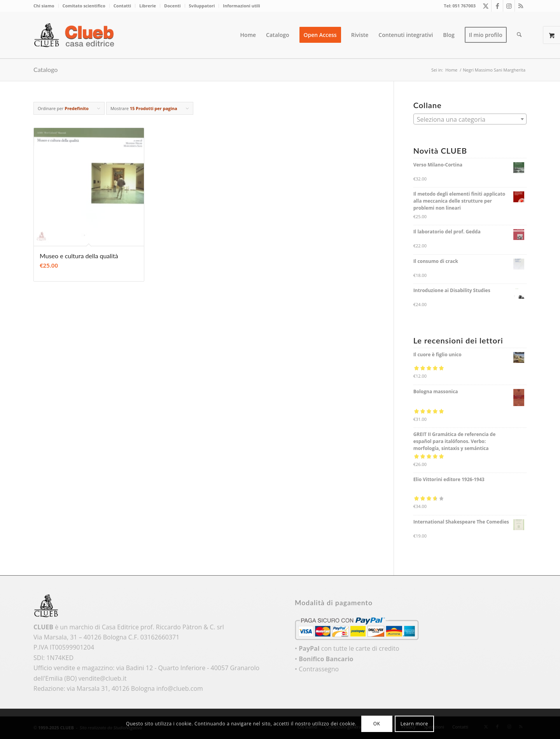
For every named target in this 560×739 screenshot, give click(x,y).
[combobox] (470, 119)
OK (377, 724)
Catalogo (45, 69)
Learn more (414, 724)
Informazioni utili (241, 6)
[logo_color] (76, 35)
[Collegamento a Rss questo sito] (521, 6)
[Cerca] (519, 35)
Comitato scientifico (84, 6)
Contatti (122, 6)
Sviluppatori (202, 6)
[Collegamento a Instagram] (509, 6)
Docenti (172, 6)
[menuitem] (46, 6)
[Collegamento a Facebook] (497, 6)
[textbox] (470, 119)
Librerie (148, 6)
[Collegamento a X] (486, 6)
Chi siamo (44, 6)
